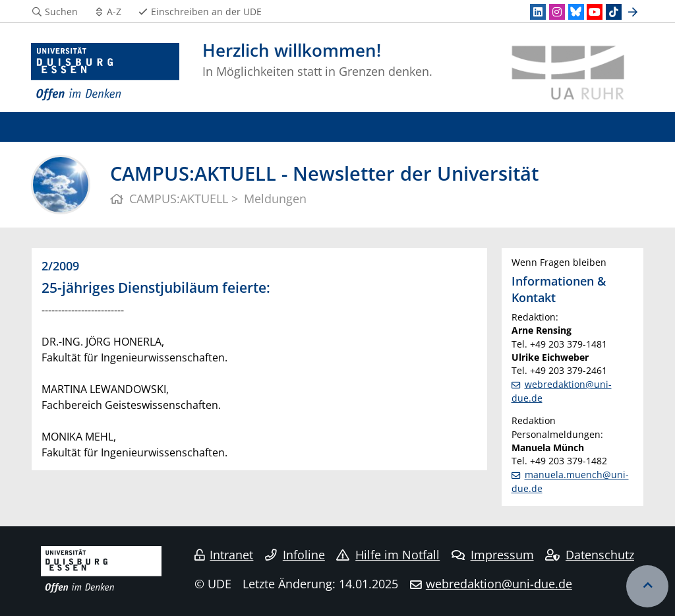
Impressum (493, 555)
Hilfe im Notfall (388, 555)
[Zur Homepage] (105, 73)
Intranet (224, 555)
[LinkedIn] (538, 12)
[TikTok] (614, 12)
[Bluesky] (576, 12)
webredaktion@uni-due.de (499, 584)
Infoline (295, 555)
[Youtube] (595, 12)
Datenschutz (590, 555)
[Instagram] (557, 12)
